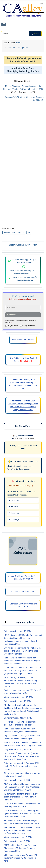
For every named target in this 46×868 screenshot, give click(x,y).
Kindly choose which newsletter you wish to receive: (21, 322)
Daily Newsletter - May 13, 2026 (18, 701)
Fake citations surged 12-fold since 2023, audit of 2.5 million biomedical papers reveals (22, 766)
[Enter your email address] (23, 308)
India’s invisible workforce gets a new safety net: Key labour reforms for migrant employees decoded (22, 661)
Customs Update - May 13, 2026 (18, 718)
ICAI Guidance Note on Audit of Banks (23, 360)
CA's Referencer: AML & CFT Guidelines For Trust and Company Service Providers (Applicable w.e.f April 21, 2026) (23, 671)
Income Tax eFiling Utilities (23, 591)
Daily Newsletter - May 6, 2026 (17, 841)
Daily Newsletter (13, 326)
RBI (29, 232)
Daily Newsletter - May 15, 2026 (18, 631)
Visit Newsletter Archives (23, 340)
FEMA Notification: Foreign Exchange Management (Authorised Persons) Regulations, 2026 (20, 848)
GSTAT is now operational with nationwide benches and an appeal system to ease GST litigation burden (22, 651)
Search (35, 34)
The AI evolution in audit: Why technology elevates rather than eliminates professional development (22, 830)
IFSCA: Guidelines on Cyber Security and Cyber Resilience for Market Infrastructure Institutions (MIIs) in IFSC (22, 814)
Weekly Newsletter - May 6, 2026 (18, 837)
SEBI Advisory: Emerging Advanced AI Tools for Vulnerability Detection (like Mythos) (20, 858)
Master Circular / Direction (14, 232)
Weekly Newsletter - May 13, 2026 (19, 697)
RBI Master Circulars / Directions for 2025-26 (23, 605)
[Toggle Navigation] (4, 24)
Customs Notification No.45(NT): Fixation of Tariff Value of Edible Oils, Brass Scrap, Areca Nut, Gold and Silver (22, 756)
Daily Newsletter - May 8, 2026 (17, 780)
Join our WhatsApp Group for (25, 261)
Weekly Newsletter (29, 326)
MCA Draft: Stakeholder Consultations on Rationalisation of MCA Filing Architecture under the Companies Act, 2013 (22, 787)
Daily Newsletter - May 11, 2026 (18, 749)
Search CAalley (7, 30)
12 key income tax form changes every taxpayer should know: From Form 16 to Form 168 (21, 797)
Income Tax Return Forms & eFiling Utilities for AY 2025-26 (23, 578)
